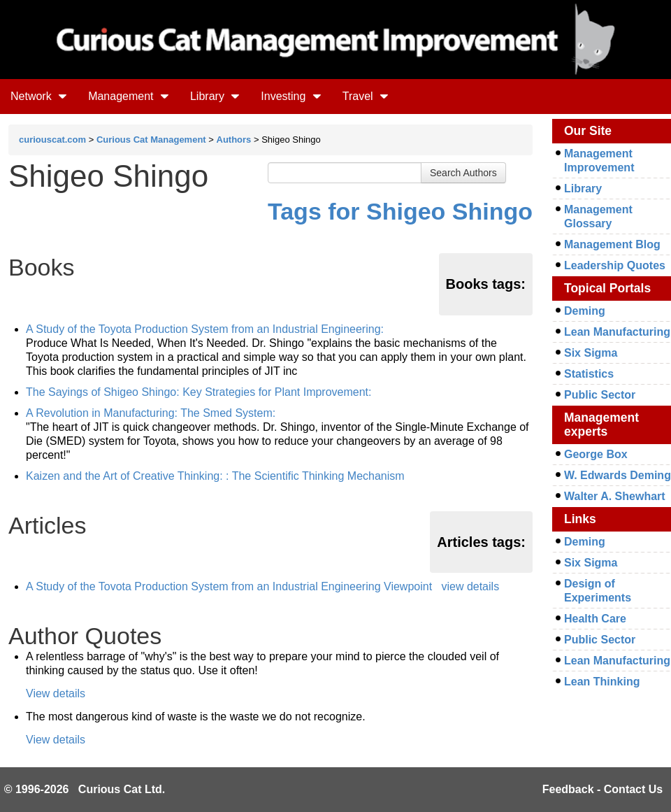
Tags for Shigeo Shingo (400, 211)
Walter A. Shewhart (615, 496)
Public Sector (600, 395)
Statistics (589, 374)
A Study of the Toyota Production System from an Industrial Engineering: (205, 329)
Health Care (595, 619)
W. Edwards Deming (618, 475)
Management (129, 96)
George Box (596, 454)
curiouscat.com (52, 140)
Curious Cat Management (151, 140)
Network (39, 96)
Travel (366, 96)
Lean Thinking (602, 682)
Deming (585, 311)
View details (56, 693)
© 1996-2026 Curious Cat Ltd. (85, 789)
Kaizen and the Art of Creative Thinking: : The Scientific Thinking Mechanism (215, 476)
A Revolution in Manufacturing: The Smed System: (151, 413)
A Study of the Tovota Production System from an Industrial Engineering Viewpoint (229, 586)
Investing (291, 96)
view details (470, 586)
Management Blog (612, 244)
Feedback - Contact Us (603, 789)
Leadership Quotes (615, 265)
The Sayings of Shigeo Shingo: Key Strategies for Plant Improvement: (199, 392)
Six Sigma (591, 353)
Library (215, 96)
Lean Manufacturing (617, 332)
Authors (234, 140)
